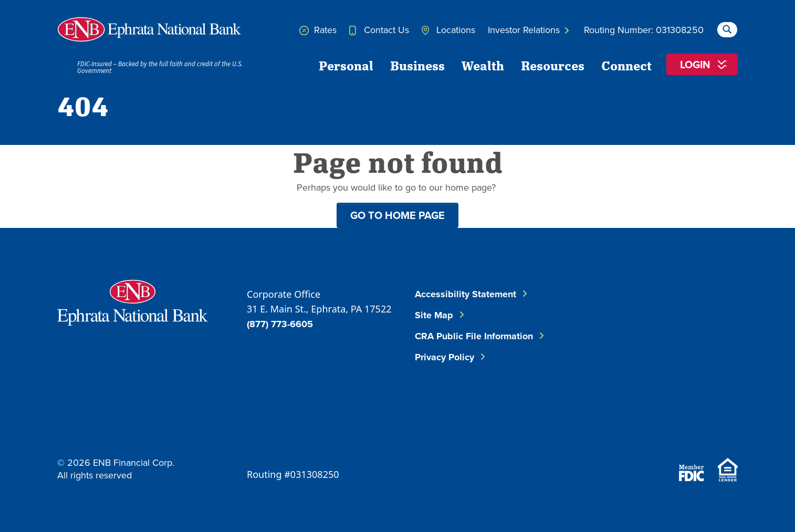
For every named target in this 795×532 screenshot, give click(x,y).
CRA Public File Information (474, 336)
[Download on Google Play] (712, 428)
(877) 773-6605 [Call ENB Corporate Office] (280, 324)
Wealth (483, 65)
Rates (318, 30)
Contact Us (379, 30)
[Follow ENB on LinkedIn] (702, 312)
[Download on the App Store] (655, 428)
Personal (346, 65)
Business (417, 65)
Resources (553, 65)
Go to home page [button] (397, 215)
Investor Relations (528, 30)
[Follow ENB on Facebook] (639, 312)
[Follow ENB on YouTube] (712, 365)
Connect (626, 65)
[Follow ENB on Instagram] (648, 365)
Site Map (434, 315)
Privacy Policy (444, 357)
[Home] (149, 29)
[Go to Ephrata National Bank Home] (133, 301)
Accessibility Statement (466, 294)
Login (695, 64)
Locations (448, 30)
